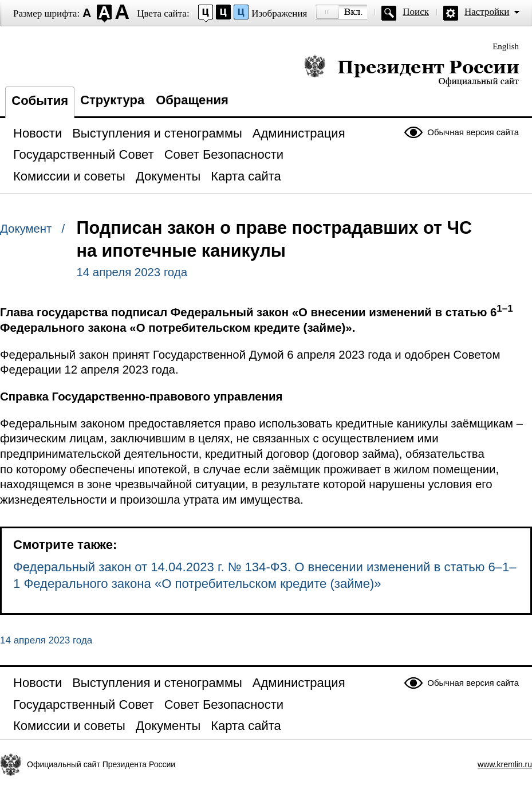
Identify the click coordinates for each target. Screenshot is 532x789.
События (40, 101)
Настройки (487, 12)
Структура (112, 100)
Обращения (192, 100)
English (506, 46)
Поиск (416, 12)
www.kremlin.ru (505, 764)
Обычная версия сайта (473, 132)
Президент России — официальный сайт (411, 70)
